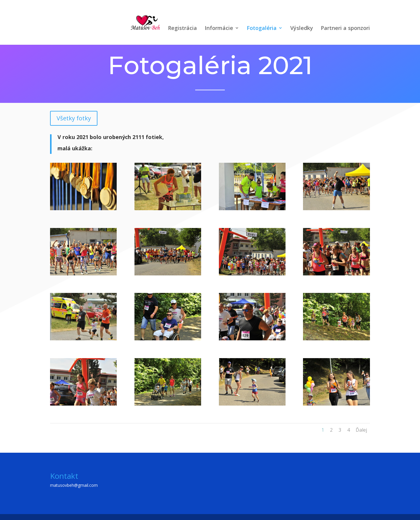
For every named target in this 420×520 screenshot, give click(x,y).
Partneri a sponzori (345, 29)
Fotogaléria (262, 29)
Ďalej (361, 430)
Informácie (219, 29)
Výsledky (302, 29)
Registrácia (182, 29)
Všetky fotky (74, 118)
